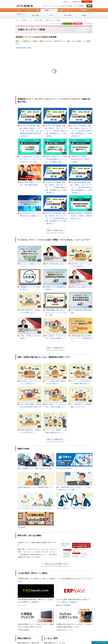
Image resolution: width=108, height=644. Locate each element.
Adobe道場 (21, 527)
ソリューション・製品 (32, 10)
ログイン (87, 2)
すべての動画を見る (56, 230)
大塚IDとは (66, 2)
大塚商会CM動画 (23, 630)
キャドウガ (21, 605)
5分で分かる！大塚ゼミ (64, 468)
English (71, 6)
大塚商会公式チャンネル (65, 630)
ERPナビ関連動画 (64, 605)
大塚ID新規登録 (76, 2)
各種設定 (84, 15)
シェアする (58, 24)
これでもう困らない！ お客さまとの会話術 (71, 508)
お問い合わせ (64, 6)
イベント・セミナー (55, 6)
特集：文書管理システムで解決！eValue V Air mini (35, 468)
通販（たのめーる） (66, 10)
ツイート (52, 24)
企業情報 (84, 10)
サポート (46, 6)
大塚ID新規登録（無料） (24, 48)
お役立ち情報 (35, 15)
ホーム (19, 10)
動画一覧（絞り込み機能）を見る (56, 564)
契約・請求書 (68, 15)
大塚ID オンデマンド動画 (52, 20)
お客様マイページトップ (21, 15)
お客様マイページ (50, 10)
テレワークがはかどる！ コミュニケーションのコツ (35, 508)
